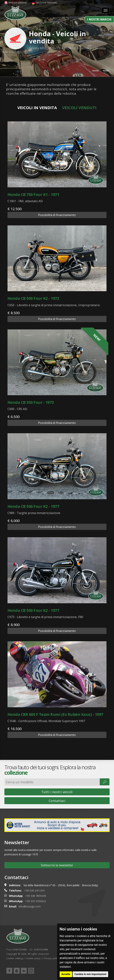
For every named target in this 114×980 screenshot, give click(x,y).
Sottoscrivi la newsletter (57, 865)
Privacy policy (51, 958)
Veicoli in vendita (37, 107)
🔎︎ (105, 782)
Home (96, 71)
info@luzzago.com (30, 906)
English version (16, 3)
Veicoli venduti (79, 107)
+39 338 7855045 (36, 896)
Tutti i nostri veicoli (57, 792)
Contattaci (57, 801)
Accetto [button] (66, 974)
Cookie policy (33, 958)
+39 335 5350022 (36, 901)
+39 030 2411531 (35, 891)
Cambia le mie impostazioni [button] (90, 974)
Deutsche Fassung (44, 3)
